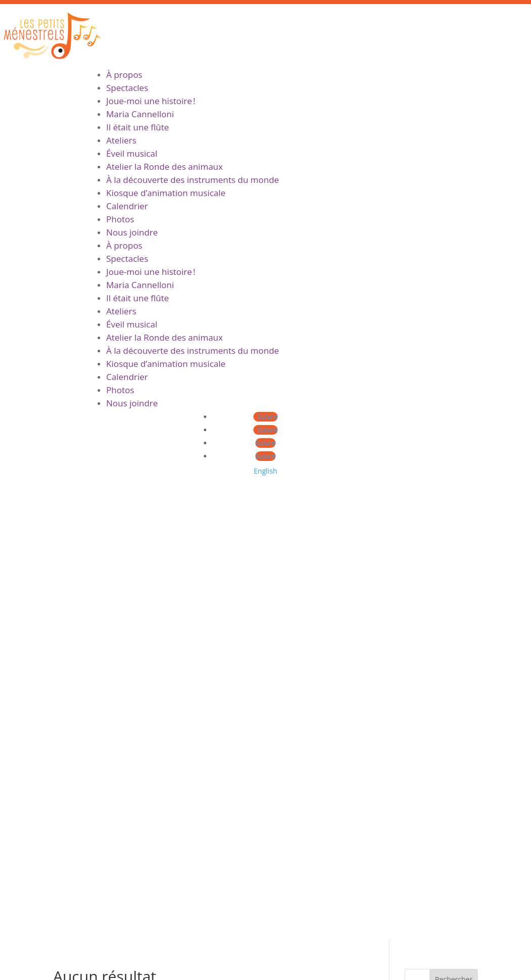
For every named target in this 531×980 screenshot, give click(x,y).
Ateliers (121, 140)
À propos (124, 75)
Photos (120, 219)
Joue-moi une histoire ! (151, 101)
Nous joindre (132, 232)
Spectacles (127, 88)
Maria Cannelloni (140, 114)
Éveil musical (132, 153)
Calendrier (127, 206)
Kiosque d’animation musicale (166, 193)
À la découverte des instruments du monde (193, 180)
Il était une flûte (138, 127)
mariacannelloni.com (60, 925)
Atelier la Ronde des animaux (165, 167)
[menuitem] (265, 471)
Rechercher (454, 528)
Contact (206, 834)
